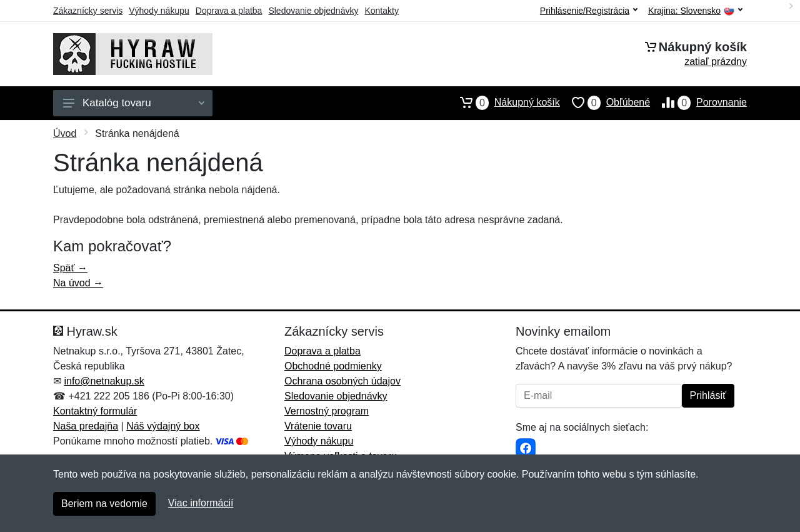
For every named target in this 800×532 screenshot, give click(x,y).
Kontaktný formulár (95, 411)
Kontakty (381, 11)
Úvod (65, 133)
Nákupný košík (504, 103)
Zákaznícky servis (88, 11)
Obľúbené (605, 103)
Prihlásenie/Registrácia (589, 11)
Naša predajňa (86, 426)
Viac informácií (201, 503)
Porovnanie (698, 103)
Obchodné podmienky (333, 366)
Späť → (70, 268)
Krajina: (695, 11)
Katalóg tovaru (134, 103)
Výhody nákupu (159, 11)
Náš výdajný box (163, 426)
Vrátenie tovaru (318, 426)
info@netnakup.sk (104, 381)
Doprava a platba (229, 11)
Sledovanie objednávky (313, 11)
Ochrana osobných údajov (342, 381)
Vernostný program (327, 411)
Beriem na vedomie (104, 504)
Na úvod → (78, 283)
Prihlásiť (708, 395)
